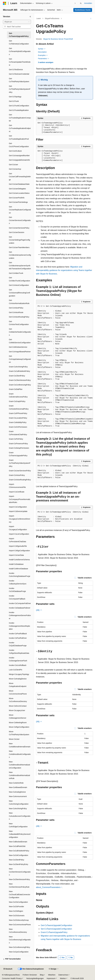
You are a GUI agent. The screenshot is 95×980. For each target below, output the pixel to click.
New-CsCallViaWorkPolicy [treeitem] (19, 851)
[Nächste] (75, 3)
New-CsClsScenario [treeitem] (17, 916)
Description (42, 52)
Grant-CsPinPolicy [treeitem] (16, 439)
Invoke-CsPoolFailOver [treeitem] (18, 638)
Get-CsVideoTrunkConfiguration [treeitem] (19, 279)
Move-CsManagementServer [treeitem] (18, 717)
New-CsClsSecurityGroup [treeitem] (19, 920)
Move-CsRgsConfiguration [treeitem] (19, 727)
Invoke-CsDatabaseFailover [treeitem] (20, 608)
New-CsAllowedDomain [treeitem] (18, 787)
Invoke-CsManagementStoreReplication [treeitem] (19, 626)
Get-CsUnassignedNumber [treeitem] (19, 156)
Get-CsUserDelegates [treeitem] (17, 189)
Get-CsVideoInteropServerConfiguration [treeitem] (20, 255)
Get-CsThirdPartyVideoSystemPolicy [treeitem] (20, 89)
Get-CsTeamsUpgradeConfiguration (56, 925)
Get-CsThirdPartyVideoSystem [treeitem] (19, 80)
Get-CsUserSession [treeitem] (17, 232)
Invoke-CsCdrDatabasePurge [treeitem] (17, 590)
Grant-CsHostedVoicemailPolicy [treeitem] (19, 407)
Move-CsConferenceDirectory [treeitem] (18, 700)
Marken (63, 978)
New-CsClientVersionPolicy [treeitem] (19, 879)
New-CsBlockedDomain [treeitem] (18, 842)
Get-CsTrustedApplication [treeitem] (19, 110)
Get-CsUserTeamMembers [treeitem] (19, 247)
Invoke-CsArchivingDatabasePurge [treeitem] (20, 575)
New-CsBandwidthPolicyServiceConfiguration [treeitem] (20, 834)
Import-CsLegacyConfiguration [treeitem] (18, 528)
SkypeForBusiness (52, 18)
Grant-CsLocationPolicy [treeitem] (18, 418)
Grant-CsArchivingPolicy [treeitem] (18, 367)
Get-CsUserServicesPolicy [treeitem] (19, 228)
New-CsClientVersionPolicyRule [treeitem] (19, 885)
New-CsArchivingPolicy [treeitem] (18, 809)
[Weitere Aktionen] (91, 19)
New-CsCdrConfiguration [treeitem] (19, 855)
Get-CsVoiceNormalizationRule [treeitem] (19, 302)
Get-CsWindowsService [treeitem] (18, 347)
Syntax (42, 49)
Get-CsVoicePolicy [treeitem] (16, 308)
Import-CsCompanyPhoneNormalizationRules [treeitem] (20, 499)
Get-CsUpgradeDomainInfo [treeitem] (19, 160)
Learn (39, 18)
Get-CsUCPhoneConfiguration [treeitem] (19, 145)
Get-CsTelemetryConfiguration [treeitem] (19, 42)
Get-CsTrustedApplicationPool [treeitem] (19, 137)
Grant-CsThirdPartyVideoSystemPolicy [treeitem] (20, 463)
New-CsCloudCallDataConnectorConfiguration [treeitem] (20, 894)
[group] (65, 366)
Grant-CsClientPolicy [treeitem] (17, 376)
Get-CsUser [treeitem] (13, 165)
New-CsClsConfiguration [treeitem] (18, 902)
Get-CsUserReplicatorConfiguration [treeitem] (20, 210)
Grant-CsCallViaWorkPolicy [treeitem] (19, 371)
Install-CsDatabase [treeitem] (16, 564)
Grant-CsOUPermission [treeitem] (18, 427)
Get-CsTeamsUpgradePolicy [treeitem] (19, 35)
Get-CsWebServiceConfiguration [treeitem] (20, 341)
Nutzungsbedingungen (35, 978)
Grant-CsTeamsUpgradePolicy (54, 932)
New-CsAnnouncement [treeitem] (18, 796)
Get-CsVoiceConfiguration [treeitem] (19, 285)
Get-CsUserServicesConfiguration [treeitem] (20, 220)
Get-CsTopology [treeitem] (15, 97)
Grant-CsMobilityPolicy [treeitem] (18, 422)
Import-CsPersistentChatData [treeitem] (18, 540)
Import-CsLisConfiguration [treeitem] (19, 534)
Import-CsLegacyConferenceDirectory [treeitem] (19, 519)
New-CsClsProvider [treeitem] (16, 907)
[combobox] (17, 22)
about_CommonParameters (48, 887)
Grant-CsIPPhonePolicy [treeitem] (18, 413)
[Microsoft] (5, 3)
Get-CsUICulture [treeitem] (15, 151)
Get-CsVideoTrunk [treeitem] (16, 273)
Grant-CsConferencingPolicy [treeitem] (20, 385)
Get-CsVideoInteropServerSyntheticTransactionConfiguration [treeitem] (20, 266)
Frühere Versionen (30, 975)
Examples (43, 55)
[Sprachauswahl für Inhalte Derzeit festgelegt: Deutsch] (8, 969)
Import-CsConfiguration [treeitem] (18, 507)
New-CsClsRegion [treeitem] (16, 911)
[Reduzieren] (30, 17)
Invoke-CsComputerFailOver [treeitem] (20, 603)
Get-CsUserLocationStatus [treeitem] (19, 193)
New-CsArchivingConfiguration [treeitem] (19, 803)
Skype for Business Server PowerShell (58, 39)
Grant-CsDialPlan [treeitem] (16, 389)
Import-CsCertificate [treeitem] (17, 492)
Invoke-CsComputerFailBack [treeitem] (17, 597)
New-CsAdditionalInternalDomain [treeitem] (20, 745)
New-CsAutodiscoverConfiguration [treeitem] (20, 816)
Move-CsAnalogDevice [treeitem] (18, 679)
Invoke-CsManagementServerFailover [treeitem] (20, 615)
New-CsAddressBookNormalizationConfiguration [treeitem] (19, 765)
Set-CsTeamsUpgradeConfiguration (56, 929)
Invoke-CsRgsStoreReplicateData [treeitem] (19, 652)
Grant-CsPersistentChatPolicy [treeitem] (18, 433)
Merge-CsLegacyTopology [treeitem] (19, 674)
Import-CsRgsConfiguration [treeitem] (19, 551)
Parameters (44, 59)
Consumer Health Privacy (12, 978)
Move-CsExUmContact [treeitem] (18, 706)
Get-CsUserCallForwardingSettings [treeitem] (20, 177)
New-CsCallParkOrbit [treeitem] (17, 846)
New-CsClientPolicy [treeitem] (17, 860)
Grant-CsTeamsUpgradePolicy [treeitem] (18, 454)
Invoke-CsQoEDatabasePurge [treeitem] (18, 644)
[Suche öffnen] (81, 3)
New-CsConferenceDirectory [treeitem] (18, 931)
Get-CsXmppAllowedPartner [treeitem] (20, 352)
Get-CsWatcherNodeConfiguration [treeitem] (20, 332)
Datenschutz (63, 975)
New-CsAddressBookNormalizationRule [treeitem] (19, 775)
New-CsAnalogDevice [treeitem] (17, 792)
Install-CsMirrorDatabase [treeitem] (18, 569)
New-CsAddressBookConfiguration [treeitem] (20, 754)
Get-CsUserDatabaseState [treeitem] (19, 184)
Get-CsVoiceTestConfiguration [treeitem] (19, 323)
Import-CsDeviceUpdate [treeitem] (18, 511)
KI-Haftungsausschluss (11, 975)
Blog (42, 975)
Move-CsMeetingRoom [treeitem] (18, 723)
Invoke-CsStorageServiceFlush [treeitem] (18, 659)
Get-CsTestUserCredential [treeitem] (19, 74)
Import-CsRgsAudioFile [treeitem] (18, 546)
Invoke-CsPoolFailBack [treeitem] (18, 634)
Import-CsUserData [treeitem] (16, 555)
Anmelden (88, 3)
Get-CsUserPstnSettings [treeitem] (18, 202)
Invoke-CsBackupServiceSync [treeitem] (18, 582)
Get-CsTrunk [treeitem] (14, 101)
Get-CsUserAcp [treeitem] (15, 169)
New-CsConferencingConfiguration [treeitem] (20, 940)
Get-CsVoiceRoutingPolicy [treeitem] (19, 317)
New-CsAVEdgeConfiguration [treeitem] (18, 825)
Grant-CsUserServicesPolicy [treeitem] (20, 471)
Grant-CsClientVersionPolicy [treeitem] (20, 380)
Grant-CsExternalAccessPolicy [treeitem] (18, 395)
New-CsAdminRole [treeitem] (16, 783)
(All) (39, 610)
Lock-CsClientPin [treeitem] (16, 670)
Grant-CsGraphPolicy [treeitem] (17, 401)
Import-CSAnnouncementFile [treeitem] (17, 486)
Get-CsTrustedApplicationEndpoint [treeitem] (20, 128)
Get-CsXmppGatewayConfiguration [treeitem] (20, 359)
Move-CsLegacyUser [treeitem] (17, 710)
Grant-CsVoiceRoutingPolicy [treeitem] (20, 480)
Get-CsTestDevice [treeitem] (16, 70)
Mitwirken (52, 975)
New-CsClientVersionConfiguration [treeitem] (20, 872)
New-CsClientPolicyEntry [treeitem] (19, 864)
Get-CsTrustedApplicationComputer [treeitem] (20, 118)
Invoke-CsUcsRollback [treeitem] (18, 665)
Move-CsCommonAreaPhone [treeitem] (18, 692)
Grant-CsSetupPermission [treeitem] (19, 448)
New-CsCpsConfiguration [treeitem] (19, 952)
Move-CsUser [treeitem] (14, 739)
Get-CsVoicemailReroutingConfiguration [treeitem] (19, 293)
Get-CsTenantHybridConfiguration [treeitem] (20, 51)
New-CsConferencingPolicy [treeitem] (19, 947)
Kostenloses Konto (83, 10)
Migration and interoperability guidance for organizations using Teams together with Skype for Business (64, 270)
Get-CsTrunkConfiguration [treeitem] (19, 106)
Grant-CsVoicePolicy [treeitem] (17, 475)
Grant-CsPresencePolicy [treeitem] (18, 444)
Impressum (51, 978)
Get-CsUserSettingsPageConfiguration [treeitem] (19, 240)
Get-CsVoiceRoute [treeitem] (16, 312)
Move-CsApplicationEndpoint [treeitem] (18, 685)
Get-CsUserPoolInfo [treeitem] (17, 198)
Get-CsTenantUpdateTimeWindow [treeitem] (20, 62)
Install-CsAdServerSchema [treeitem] (19, 560)
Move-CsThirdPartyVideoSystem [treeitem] (19, 733)
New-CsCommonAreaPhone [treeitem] (20, 925)
